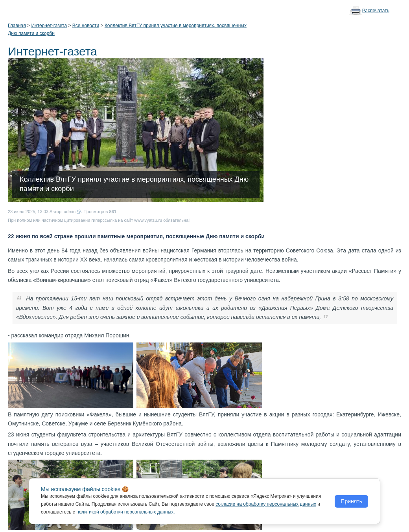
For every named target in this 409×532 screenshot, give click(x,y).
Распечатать (376, 11)
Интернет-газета (49, 26)
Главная (17, 26)
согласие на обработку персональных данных (266, 504)
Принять (351, 501)
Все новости (86, 26)
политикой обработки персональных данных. (126, 512)
